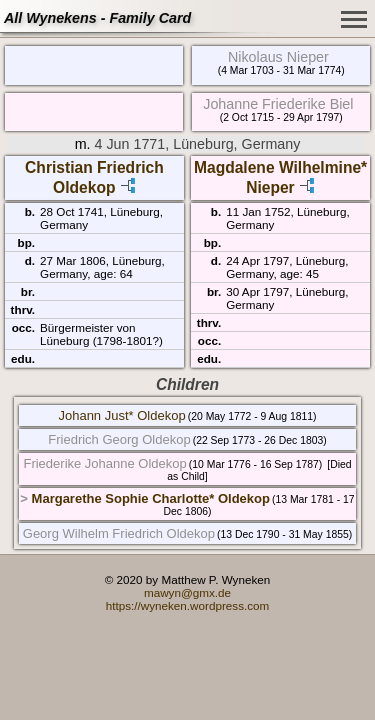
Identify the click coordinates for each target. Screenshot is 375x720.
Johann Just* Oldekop (121, 415)
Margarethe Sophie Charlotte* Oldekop (151, 498)
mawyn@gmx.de (187, 592)
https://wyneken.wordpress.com (188, 605)
